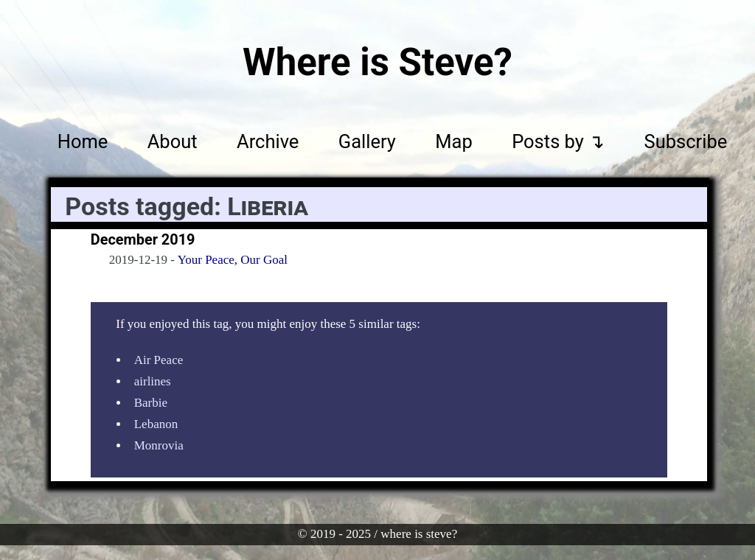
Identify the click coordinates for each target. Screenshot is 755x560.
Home (83, 141)
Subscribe (686, 141)
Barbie (151, 403)
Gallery (367, 141)
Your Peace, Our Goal (233, 260)
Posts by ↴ (558, 141)
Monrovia (159, 445)
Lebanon (156, 424)
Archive (268, 141)
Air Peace (159, 360)
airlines (153, 381)
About (173, 141)
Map (453, 141)
